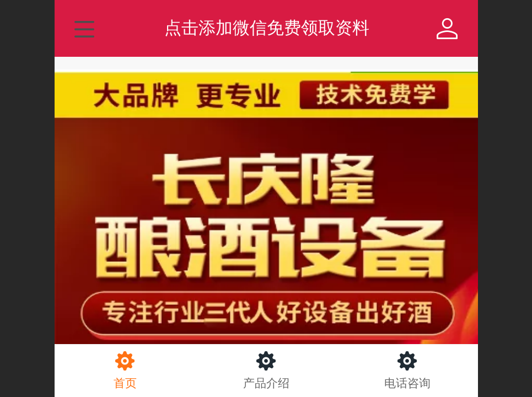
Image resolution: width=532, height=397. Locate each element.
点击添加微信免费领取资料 (267, 28)
